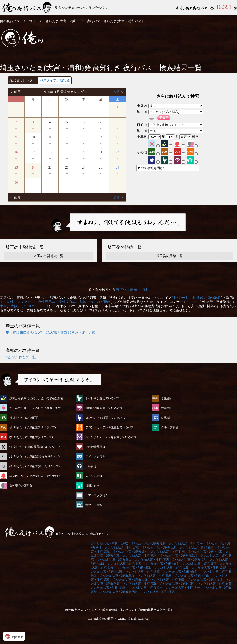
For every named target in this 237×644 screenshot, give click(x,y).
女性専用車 (46, 302)
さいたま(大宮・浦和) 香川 (205, 580)
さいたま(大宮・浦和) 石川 (152, 560)
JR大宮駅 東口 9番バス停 (24, 333)
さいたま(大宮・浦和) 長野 (125, 564)
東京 (3, 306)
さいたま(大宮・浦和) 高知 (140, 584)
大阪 (14, 306)
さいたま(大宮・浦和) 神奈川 (179, 555)
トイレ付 (7, 302)
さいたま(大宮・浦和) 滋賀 (171, 568)
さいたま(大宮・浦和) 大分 (183, 588)
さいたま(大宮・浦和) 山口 (130, 580)
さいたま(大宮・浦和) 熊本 (145, 588)
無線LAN (86, 302)
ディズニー (30, 306)
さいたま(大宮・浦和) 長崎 (108, 588)
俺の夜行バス (10, 21)
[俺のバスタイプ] (130, 610)
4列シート (181, 298)
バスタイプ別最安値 (55, 80)
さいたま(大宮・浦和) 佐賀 (215, 584)
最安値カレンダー (23, 80)
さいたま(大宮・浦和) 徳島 (168, 580)
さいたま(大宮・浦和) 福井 (189, 560)
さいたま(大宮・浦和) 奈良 (180, 572)
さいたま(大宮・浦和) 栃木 (130, 551)
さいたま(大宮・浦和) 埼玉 (205, 551)
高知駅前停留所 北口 (22, 357)
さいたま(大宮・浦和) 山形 (159, 547)
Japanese (14, 636)
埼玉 (33, 21)
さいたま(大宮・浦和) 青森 (148, 543)
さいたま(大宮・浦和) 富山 (114, 560)
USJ (45, 306)
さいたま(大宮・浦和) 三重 (134, 568)
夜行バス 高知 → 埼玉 (132, 290)
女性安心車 (67, 302)
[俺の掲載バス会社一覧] (157, 610)
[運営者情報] (110, 610)
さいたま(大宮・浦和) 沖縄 (157, 592)
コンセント (26, 302)
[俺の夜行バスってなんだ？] (83, 610)
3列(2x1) (214, 298)
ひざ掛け (104, 302)
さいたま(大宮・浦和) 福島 (197, 547)
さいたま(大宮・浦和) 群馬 (168, 551)
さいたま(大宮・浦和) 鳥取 (117, 576)
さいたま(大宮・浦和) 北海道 (109, 543)
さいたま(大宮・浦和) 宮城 (122, 547)
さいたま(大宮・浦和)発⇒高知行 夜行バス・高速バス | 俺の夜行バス (27, 8)
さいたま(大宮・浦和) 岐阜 (162, 564)
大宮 (92, 333)
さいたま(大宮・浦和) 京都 (209, 568)
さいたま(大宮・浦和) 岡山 (192, 576)
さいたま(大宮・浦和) (62, 21)
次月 (117, 92)
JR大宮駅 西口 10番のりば (65, 333)
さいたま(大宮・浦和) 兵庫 (143, 572)
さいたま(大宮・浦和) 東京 (140, 555)
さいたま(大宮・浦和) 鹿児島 (119, 592)
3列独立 (198, 298)
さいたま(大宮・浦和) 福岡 (177, 584)
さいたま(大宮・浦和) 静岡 (199, 564)
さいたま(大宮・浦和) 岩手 (186, 543)
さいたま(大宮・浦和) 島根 (155, 576)
